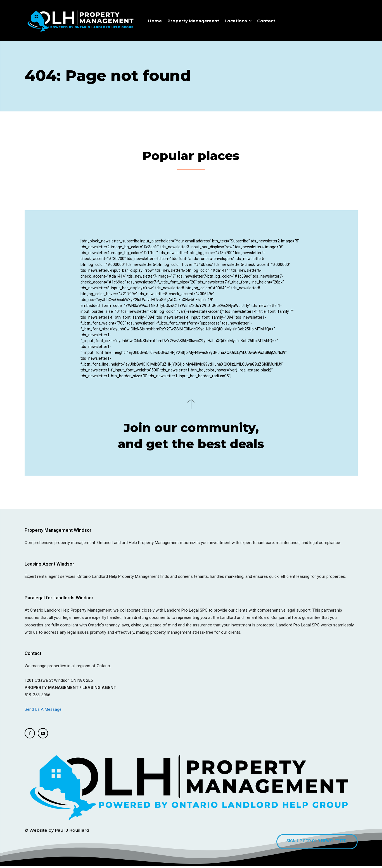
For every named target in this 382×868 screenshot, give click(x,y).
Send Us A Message (44, 711)
